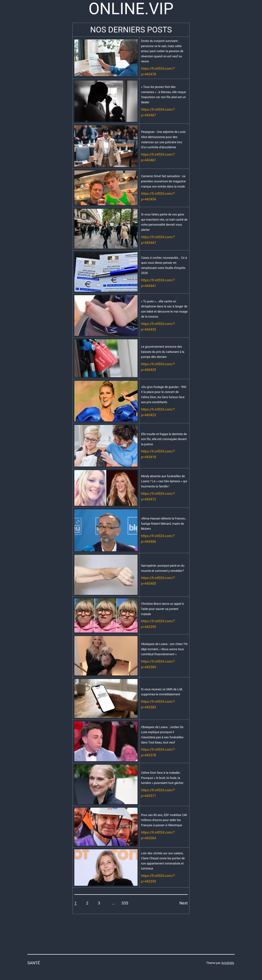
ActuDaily (227, 963)
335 (125, 903)
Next (183, 903)
